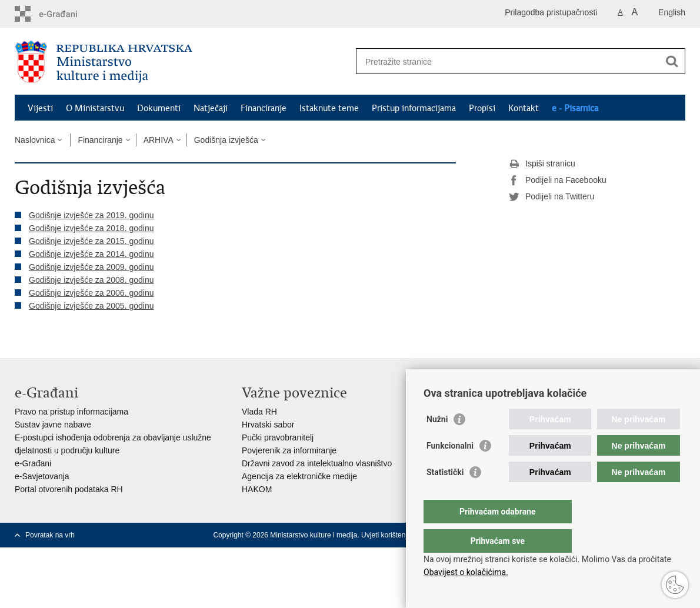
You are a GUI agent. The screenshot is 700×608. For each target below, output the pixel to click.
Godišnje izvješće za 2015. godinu (91, 241)
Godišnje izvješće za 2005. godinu (91, 306)
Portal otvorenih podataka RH (69, 489)
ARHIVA (159, 140)
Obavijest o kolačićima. (466, 572)
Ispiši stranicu (542, 164)
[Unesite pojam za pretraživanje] (508, 61)
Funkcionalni (450, 469)
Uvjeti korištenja (386, 535)
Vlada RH (259, 412)
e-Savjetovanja (42, 476)
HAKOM (257, 489)
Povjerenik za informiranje (289, 450)
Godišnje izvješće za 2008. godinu (91, 280)
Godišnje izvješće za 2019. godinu (91, 215)
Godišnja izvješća (226, 140)
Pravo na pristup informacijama (71, 412)
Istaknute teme (329, 108)
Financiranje (264, 108)
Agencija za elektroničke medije (299, 476)
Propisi (482, 108)
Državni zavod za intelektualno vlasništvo (317, 463)
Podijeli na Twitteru (551, 197)
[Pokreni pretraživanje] (672, 61)
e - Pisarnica (575, 108)
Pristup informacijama (414, 108)
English (672, 12)
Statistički (445, 496)
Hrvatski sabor (268, 425)
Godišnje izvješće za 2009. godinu (91, 267)
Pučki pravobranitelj (278, 437)
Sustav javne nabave (53, 425)
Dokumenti (159, 108)
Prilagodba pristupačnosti (551, 12)
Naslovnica (35, 140)
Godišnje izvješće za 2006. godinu (91, 293)
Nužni (437, 443)
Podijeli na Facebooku (558, 181)
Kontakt (524, 108)
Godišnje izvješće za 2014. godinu (91, 254)
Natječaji (211, 108)
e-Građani (33, 463)
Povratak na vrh (50, 535)
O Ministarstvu (95, 108)
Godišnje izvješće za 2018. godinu (91, 228)
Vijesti (40, 108)
